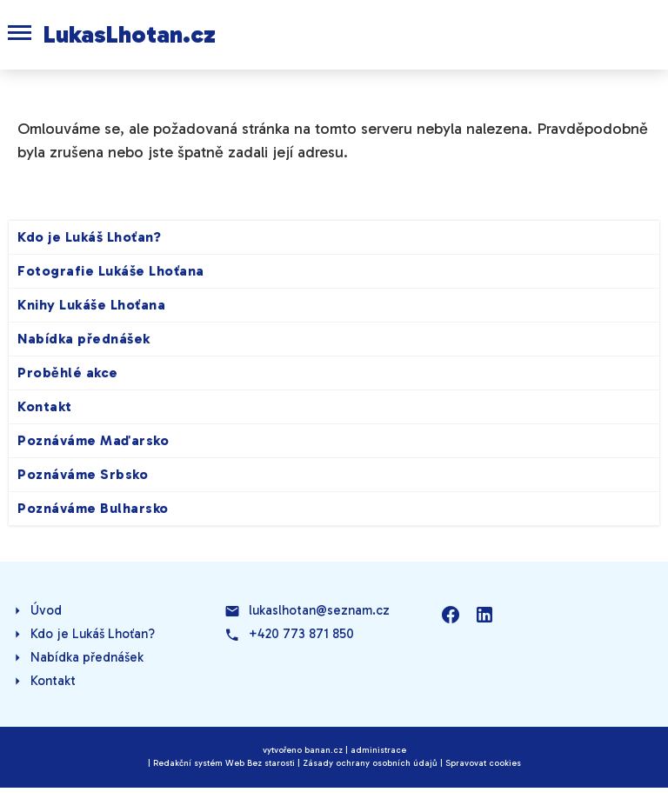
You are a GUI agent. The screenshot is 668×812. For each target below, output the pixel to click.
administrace (378, 750)
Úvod (46, 610)
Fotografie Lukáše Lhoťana (111, 271)
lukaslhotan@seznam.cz (319, 610)
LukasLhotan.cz (130, 34)
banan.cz (324, 750)
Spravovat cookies (483, 763)
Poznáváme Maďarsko (93, 440)
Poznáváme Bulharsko (93, 508)
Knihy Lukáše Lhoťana (91, 305)
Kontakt (45, 406)
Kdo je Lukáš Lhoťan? (89, 237)
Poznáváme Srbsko (83, 474)
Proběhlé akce (68, 373)
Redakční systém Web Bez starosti (224, 763)
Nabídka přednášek (84, 339)
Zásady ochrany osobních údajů (370, 763)
